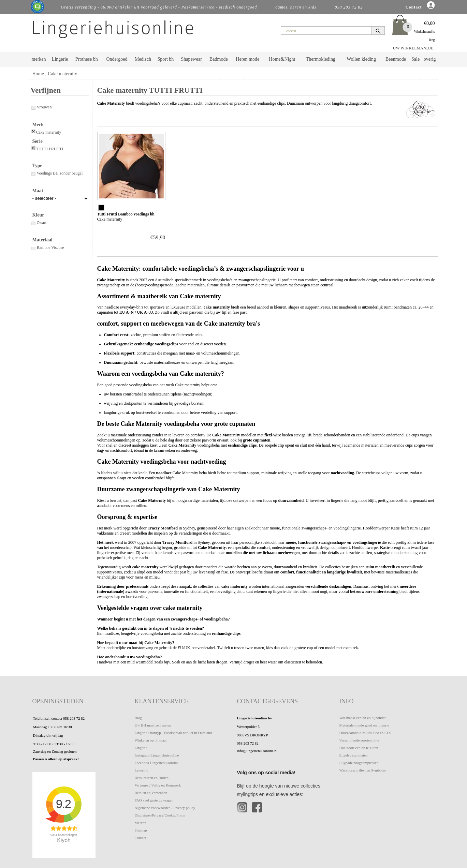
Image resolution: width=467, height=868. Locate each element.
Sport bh (165, 59)
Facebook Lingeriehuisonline (157, 763)
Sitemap (141, 830)
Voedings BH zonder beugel (57, 173)
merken (39, 59)
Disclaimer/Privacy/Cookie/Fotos (160, 815)
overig (430, 59)
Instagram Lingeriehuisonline (157, 755)
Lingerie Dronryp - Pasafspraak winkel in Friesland (173, 733)
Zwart (39, 223)
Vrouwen (41, 107)
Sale (415, 59)
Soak (176, 662)
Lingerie (60, 59)
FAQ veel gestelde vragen (154, 800)
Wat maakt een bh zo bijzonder (363, 718)
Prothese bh (87, 59)
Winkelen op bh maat (151, 740)
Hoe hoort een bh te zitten (359, 748)
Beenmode (396, 59)
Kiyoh (64, 840)
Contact (141, 838)
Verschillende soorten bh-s (359, 740)
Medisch (143, 59)
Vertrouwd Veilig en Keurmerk (158, 785)
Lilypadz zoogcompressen (359, 763)
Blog (138, 718)
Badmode (219, 59)
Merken (141, 823)
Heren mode (247, 59)
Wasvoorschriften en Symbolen (363, 770)
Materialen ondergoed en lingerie (364, 725)
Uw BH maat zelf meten (153, 725)
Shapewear (191, 59)
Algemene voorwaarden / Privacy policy (165, 808)
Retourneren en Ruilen (152, 778)
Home (38, 74)
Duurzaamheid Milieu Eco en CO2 (366, 733)
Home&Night (282, 59)
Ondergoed (117, 59)
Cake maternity (62, 74)
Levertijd (142, 770)
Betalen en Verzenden (151, 793)
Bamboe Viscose (47, 248)
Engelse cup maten (354, 755)
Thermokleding (321, 59)
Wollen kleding (361, 59)
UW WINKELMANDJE (413, 48)
